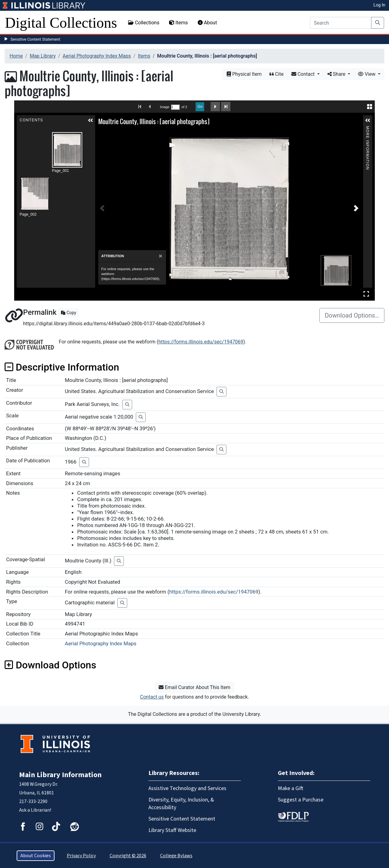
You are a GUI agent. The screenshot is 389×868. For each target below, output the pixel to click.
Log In (379, 5)
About (207, 23)
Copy (69, 313)
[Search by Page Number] (175, 107)
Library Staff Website (172, 830)
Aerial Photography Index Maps (97, 56)
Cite (277, 74)
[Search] (341, 23)
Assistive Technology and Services (187, 788)
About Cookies (36, 856)
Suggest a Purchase (301, 800)
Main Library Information (60, 775)
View (367, 74)
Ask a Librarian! (35, 810)
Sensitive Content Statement (35, 39)
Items (178, 23)
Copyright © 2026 (128, 856)
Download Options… (352, 315)
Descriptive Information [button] (62, 367)
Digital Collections (61, 23)
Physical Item (244, 74)
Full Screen (366, 294)
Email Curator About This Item (194, 687)
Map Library (43, 56)
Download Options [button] (50, 665)
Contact (304, 74)
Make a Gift (291, 788)
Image (164, 107)
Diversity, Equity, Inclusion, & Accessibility (181, 804)
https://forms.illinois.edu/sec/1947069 (201, 342)
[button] (91, 120)
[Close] (161, 256)
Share (337, 74)
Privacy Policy (81, 856)
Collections (144, 23)
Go (200, 107)
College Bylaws (176, 856)
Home (16, 56)
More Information (367, 129)
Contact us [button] (152, 697)
